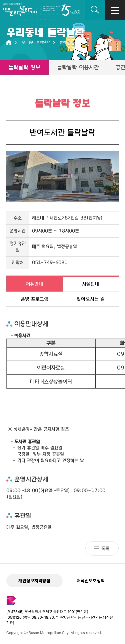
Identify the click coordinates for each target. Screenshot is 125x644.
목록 (105, 549)
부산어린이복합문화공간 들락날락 (20, 12)
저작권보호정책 (91, 581)
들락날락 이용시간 (78, 67)
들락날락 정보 (24, 67)
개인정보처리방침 (34, 581)
